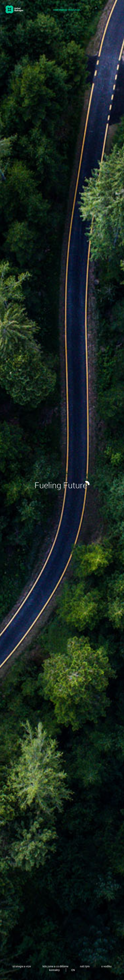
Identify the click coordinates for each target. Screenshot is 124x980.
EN (73, 970)
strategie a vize (22, 966)
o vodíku (106, 966)
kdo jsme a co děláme (55, 966)
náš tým (85, 966)
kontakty (54, 970)
